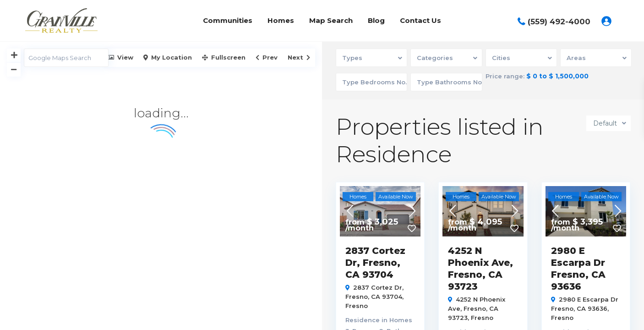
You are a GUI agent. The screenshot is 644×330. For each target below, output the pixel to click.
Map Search (331, 20)
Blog (376, 20)
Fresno (357, 306)
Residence (363, 320)
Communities (228, 20)
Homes (281, 20)
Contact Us (420, 20)
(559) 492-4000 (559, 22)
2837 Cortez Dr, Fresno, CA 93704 (375, 263)
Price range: (505, 76)
